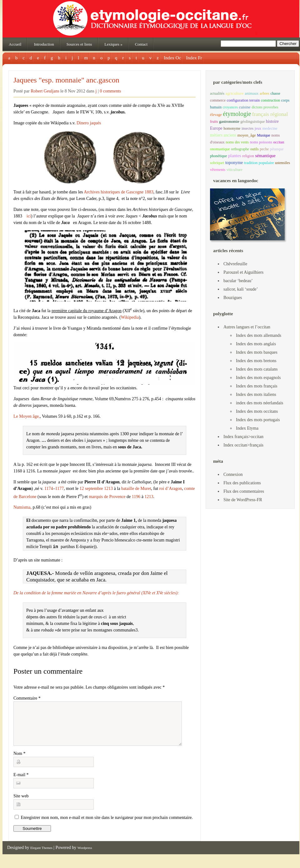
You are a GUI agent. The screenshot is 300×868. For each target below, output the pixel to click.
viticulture (235, 170)
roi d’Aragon (171, 489)
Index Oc (172, 58)
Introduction (44, 44)
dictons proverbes (265, 107)
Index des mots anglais (256, 344)
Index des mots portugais (258, 420)
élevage (216, 115)
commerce (218, 100)
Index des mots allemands (259, 335)
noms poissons (261, 142)
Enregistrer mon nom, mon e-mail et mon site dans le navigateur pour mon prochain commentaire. (107, 825)
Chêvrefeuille (235, 264)
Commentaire (27, 698)
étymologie (237, 114)
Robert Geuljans (45, 91)
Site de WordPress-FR (243, 500)
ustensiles (282, 163)
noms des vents (237, 142)
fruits (214, 122)
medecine (270, 128)
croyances (230, 107)
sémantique (265, 156)
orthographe (240, 149)
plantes (235, 156)
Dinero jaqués (89, 123)
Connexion (233, 474)
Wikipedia (130, 317)
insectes (247, 128)
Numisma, (22, 507)
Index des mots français (257, 386)
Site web (21, 803)
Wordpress (85, 855)
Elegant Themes (41, 855)
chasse (275, 93)
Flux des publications (242, 483)
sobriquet (217, 163)
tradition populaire (259, 163)
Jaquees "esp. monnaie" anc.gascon (66, 80)
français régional (270, 114)
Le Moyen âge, (27, 416)
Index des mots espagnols (258, 378)
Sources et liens (79, 44)
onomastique (220, 149)
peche (264, 149)
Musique (263, 135)
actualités (217, 93)
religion (248, 156)
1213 (108, 489)
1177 (60, 489)
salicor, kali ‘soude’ (241, 289)
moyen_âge (246, 135)
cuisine (245, 107)
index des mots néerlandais (260, 403)
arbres (265, 93)
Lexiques (113, 44)
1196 (136, 496)
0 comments (110, 91)
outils (255, 149)
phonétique (218, 156)
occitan (279, 142)
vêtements (218, 170)
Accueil (15, 44)
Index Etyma (247, 428)
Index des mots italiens (256, 394)
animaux (252, 93)
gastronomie (229, 121)
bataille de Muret (136, 489)
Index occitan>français (243, 445)
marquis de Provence (107, 496)
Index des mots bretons (256, 361)
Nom (20, 761)
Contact (141, 44)
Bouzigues (233, 298)
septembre (94, 489)
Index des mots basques (257, 352)
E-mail (21, 782)
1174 (49, 489)
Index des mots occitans (257, 411)
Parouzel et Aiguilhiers (243, 272)
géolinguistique (252, 122)
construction (270, 100)
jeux (258, 128)
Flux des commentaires (244, 491)
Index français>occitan (243, 437)
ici (28, 216)
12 (82, 489)
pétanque (277, 149)
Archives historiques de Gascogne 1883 (118, 192)
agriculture (234, 93)
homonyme (232, 128)
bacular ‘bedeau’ (238, 281)
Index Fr (194, 58)
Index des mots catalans (257, 369)
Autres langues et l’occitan (247, 327)
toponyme (234, 162)
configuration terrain (243, 100)
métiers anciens (223, 135)
